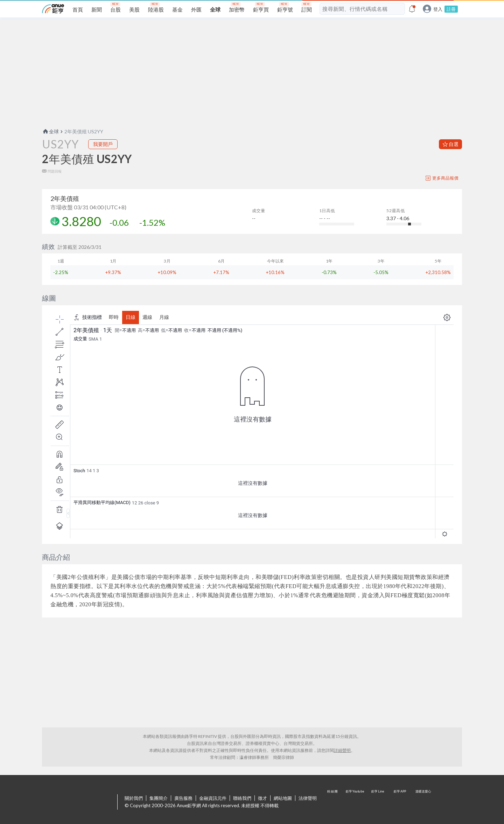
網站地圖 (283, 798)
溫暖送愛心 (423, 802)
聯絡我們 (242, 798)
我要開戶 (103, 144)
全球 (50, 131)
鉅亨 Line (378, 802)
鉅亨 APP (400, 802)
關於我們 (134, 798)
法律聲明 (308, 798)
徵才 (262, 798)
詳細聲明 (342, 750)
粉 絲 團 (333, 802)
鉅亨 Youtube (356, 802)
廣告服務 (183, 798)
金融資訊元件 (213, 798)
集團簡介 (159, 798)
